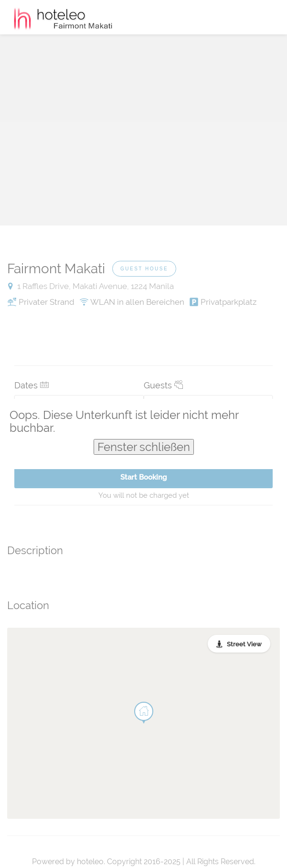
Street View (244, 644)
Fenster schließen (144, 447)
